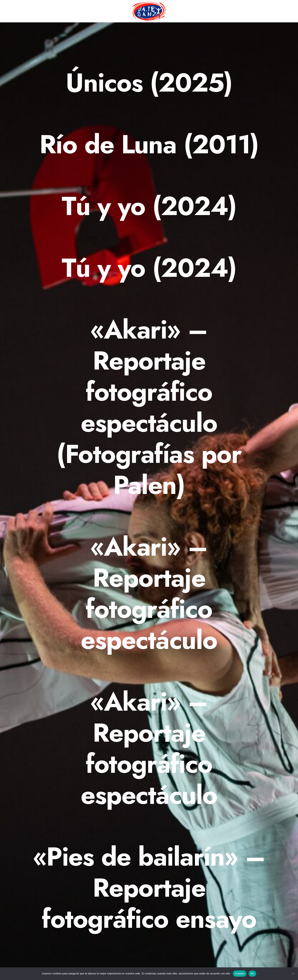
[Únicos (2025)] (149, 83)
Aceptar (240, 973)
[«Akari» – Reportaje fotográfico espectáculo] (149, 593)
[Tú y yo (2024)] (149, 206)
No (252, 973)
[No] (293, 974)
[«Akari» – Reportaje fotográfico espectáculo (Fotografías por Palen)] (149, 407)
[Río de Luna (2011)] (149, 144)
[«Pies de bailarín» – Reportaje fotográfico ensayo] (149, 888)
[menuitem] (149, 11)
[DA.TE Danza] (149, 11)
